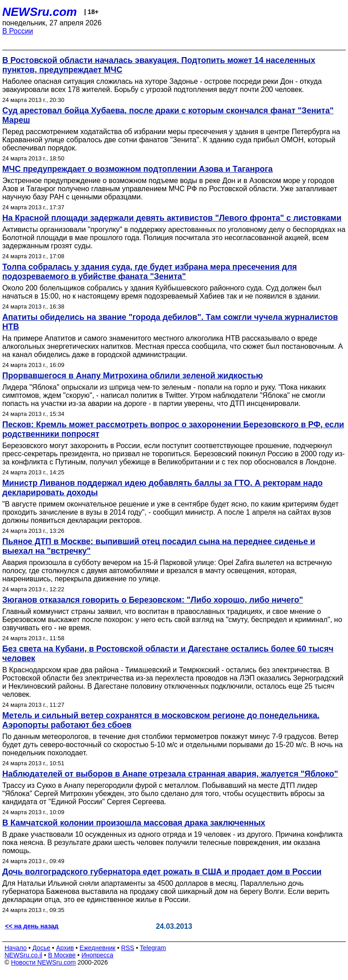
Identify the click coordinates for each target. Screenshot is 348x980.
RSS (128, 948)
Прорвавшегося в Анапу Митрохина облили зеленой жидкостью (133, 376)
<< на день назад (32, 926)
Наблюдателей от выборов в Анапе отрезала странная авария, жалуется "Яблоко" (170, 774)
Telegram (153, 948)
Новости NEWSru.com (43, 962)
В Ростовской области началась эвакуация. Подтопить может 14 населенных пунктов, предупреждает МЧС (159, 65)
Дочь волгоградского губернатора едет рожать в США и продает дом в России (162, 872)
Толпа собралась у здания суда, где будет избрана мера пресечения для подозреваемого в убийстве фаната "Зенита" (150, 272)
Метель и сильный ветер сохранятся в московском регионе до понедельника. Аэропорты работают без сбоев (161, 720)
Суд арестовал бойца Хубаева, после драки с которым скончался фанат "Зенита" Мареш (168, 115)
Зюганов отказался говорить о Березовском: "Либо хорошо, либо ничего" (153, 600)
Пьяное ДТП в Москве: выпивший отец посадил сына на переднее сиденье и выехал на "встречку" (159, 546)
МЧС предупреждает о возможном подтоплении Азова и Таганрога (138, 169)
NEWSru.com (40, 12)
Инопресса (98, 955)
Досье (41, 948)
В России (18, 31)
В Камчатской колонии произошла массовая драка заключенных (134, 823)
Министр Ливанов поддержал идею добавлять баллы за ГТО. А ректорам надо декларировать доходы (162, 488)
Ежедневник (98, 948)
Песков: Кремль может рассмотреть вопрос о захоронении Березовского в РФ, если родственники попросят (173, 429)
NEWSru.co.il (23, 955)
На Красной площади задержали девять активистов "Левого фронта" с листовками (172, 218)
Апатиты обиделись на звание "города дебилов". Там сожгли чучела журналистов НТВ (170, 322)
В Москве (62, 955)
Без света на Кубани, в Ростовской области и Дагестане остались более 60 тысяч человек (168, 654)
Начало (16, 948)
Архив (65, 948)
